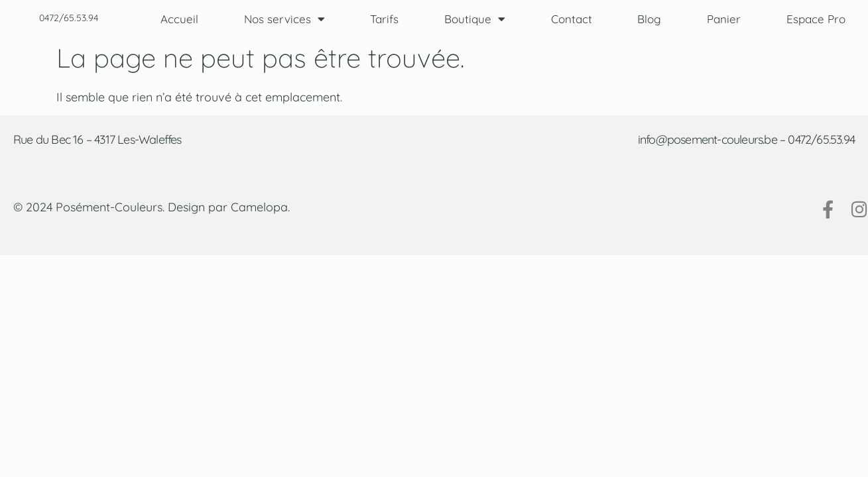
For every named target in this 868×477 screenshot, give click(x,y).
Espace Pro (816, 19)
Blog (649, 19)
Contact (572, 19)
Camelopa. (260, 207)
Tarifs (384, 19)
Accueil (179, 19)
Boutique (475, 19)
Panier (724, 19)
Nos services (284, 19)
